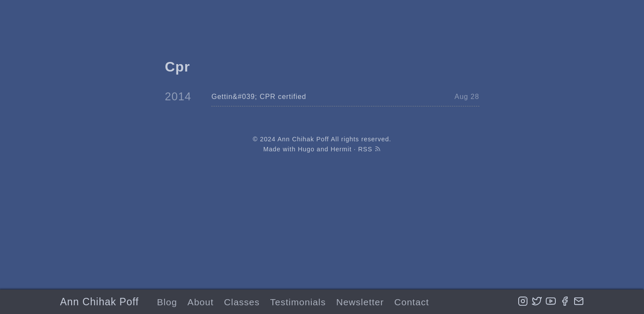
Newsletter (360, 302)
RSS (369, 149)
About (200, 302)
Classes (242, 302)
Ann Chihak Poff (100, 302)
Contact (412, 302)
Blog (167, 302)
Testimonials (298, 302)
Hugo (306, 149)
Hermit (341, 149)
